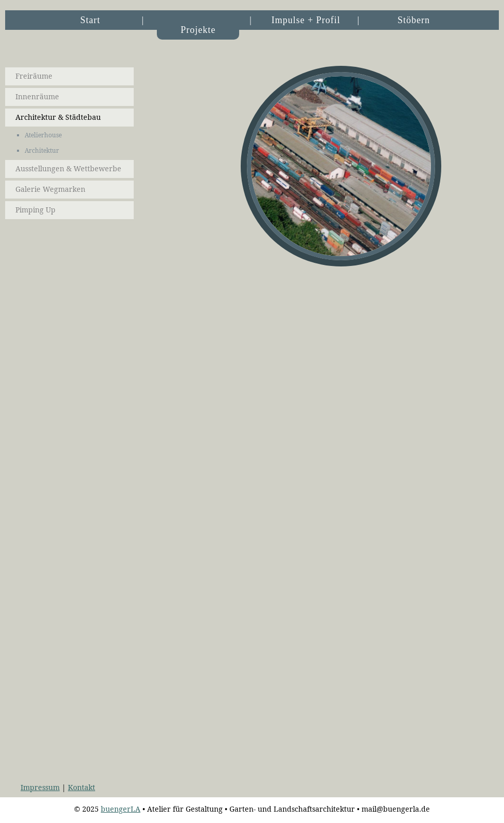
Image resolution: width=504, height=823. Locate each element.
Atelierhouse (43, 135)
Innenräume (37, 97)
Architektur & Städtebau (58, 117)
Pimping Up (35, 210)
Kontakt (82, 788)
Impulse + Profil (306, 20)
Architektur (42, 151)
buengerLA (121, 809)
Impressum (40, 788)
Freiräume (34, 76)
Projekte (198, 30)
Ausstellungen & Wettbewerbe (68, 169)
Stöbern (414, 20)
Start (90, 20)
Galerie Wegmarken (50, 189)
